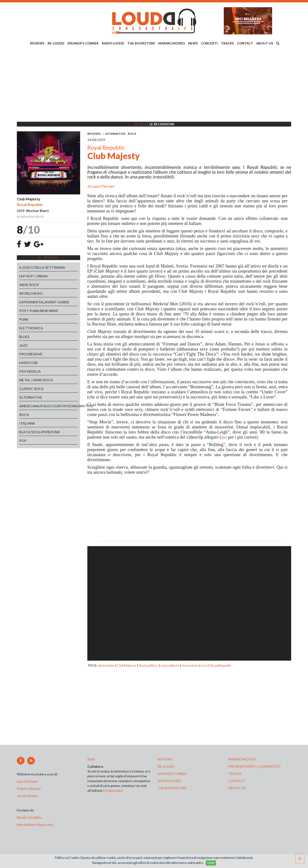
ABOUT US (265, 43)
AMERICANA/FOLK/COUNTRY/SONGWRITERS (48, 406)
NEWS (193, 43)
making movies (242, 759)
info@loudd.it (113, 790)
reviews (165, 759)
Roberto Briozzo (29, 788)
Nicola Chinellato (29, 817)
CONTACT (245, 43)
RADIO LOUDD (113, 43)
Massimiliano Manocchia (35, 825)
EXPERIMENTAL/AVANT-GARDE (44, 302)
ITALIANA (27, 423)
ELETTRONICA (31, 328)
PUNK (24, 319)
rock (204, 665)
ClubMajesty (127, 665)
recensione (190, 665)
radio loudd (169, 781)
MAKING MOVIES (172, 43)
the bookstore (172, 788)
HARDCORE (29, 363)
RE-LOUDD (56, 43)
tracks (235, 774)
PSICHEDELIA (30, 371)
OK (211, 863)
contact (237, 781)
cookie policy (195, 863)
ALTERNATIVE (31, 397)
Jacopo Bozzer (28, 796)
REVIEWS (37, 43)
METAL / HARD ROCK (36, 380)
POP (23, 441)
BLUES (24, 337)
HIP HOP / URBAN (33, 276)
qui (224, 437)
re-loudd (166, 766)
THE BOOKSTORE (141, 43)
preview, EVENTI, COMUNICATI (254, 766)
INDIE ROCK (29, 285)
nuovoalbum (170, 665)
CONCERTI (209, 43)
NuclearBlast (148, 665)
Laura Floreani (103, 186)
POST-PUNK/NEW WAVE (39, 311)
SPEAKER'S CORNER (83, 43)
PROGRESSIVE (31, 354)
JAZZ (23, 345)
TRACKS (227, 43)
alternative (106, 665)
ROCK (24, 415)
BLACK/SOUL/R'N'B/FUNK (40, 432)
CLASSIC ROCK (32, 389)
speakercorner (172, 774)
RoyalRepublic (221, 665)
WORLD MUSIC (31, 293)
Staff (91, 759)
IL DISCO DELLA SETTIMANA (42, 267)
